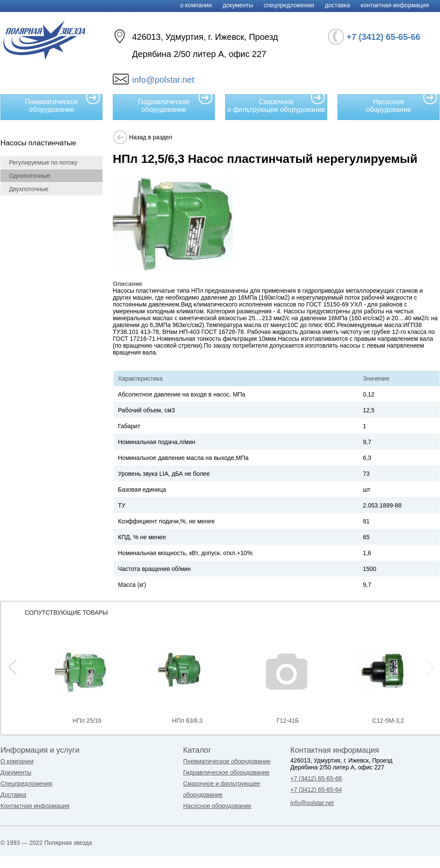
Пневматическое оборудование (63, 104)
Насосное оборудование (402, 104)
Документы (238, 5)
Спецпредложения (289, 5)
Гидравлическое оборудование (175, 104)
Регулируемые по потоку (43, 162)
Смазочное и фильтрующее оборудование (276, 104)
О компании (196, 5)
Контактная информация (395, 5)
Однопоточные (30, 176)
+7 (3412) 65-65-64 (316, 790)
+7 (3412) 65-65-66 (316, 778)
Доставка (337, 5)
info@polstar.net (163, 80)
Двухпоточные (29, 189)
